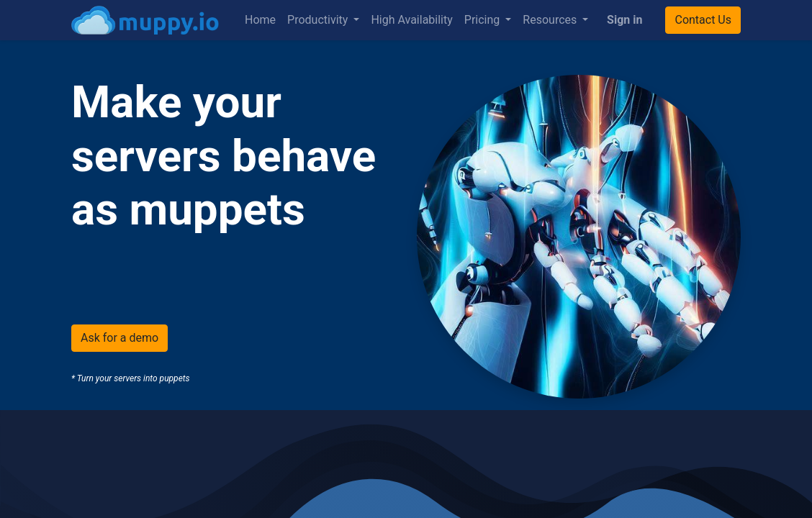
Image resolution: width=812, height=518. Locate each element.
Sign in (624, 20)
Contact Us (703, 20)
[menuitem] (260, 20)
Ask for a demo (119, 338)
